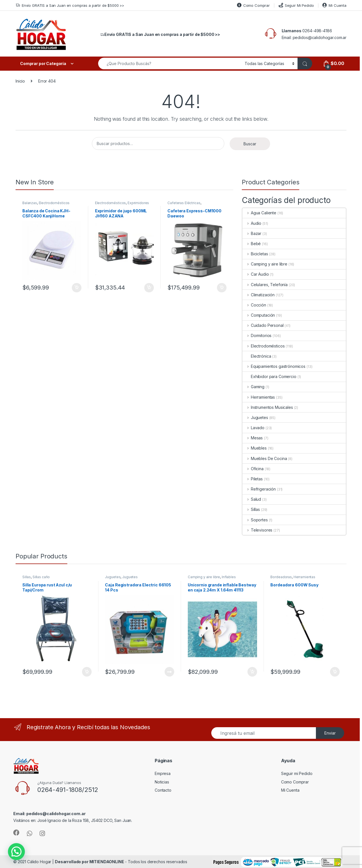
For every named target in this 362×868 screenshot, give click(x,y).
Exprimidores (138, 203)
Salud (252, 499)
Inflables (229, 577)
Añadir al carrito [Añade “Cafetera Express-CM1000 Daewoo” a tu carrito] (222, 288)
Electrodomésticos (54, 203)
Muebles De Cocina (265, 458)
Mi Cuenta (334, 5)
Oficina (253, 469)
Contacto (163, 790)
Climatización (258, 295)
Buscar (250, 144)
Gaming (253, 387)
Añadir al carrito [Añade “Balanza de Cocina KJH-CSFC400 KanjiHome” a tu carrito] (77, 288)
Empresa (163, 773)
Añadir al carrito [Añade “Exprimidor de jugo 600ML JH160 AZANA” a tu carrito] (149, 288)
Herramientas (259, 397)
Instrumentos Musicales (268, 407)
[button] (4, 856)
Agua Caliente (259, 213)
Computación (259, 315)
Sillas (251, 509)
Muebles (255, 448)
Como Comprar (253, 5)
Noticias (162, 782)
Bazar (252, 233)
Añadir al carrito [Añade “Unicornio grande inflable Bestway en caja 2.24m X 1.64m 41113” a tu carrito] (252, 672)
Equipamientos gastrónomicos (274, 366)
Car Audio (256, 274)
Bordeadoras (281, 577)
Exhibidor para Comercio (269, 376)
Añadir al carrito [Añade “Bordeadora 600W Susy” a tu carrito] (335, 672)
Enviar (330, 733)
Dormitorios (257, 335)
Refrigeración (259, 489)
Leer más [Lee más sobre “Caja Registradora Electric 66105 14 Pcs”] (169, 672)
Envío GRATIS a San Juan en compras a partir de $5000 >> (70, 6)
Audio (252, 223)
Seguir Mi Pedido (296, 5)
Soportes (255, 520)
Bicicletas (255, 254)
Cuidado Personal (263, 325)
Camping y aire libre (265, 264)
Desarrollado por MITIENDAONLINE (90, 862)
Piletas (253, 479)
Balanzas (30, 203)
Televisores (257, 530)
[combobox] (170, 63)
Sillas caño (41, 577)
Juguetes (255, 417)
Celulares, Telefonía (265, 285)
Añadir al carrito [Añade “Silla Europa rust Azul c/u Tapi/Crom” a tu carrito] (87, 672)
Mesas (253, 438)
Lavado (253, 428)
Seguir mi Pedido (297, 773)
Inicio (20, 81)
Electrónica (257, 356)
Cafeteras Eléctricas (184, 203)
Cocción (254, 305)
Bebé (252, 244)
